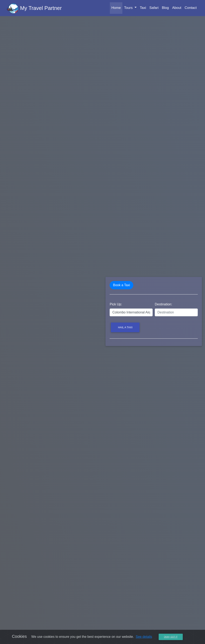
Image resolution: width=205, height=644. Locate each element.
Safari (154, 9)
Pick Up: (116, 304)
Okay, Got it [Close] (171, 637)
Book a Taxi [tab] (121, 285)
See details (144, 637)
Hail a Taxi (125, 327)
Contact (191, 9)
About (177, 9)
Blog (165, 9)
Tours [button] (129, 9)
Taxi (143, 9)
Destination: (163, 304)
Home (117, 8)
